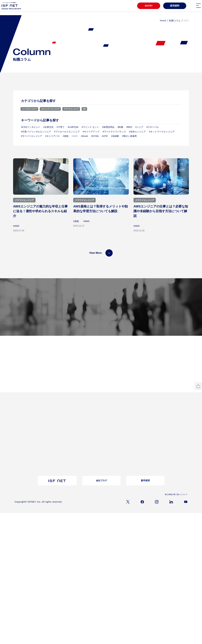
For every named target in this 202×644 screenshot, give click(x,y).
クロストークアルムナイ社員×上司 (87, 421)
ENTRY (148, 6)
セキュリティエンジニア (57, 109)
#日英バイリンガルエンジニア (36, 132)
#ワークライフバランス (114, 132)
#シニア (139, 127)
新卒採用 (145, 483)
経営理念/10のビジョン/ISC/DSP (28, 443)
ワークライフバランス (150, 423)
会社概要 (18, 438)
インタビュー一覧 (117, 415)
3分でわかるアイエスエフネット (28, 415)
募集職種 (97, 313)
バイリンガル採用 (117, 447)
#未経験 (115, 136)
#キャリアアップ (91, 132)
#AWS (16, 226)
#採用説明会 (108, 127)
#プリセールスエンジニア (67, 132)
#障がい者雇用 (129, 136)
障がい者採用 (115, 451)
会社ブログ (101, 483)
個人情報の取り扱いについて (175, 497)
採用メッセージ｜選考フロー (122, 438)
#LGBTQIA (73, 127)
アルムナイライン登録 (119, 459)
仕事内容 (18, 451)
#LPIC (105, 136)
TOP (17, 409)
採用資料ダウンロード (56, 454)
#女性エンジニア (137, 132)
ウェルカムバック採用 (119, 455)
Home (163, 21)
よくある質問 (83, 438)
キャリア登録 (115, 468)
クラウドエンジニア (83, 109)
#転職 (120, 127)
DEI (99, 109)
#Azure (85, 136)
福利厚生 (145, 419)
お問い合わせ (83, 443)
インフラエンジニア (32, 109)
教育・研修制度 (147, 415)
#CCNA (95, 136)
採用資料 (175, 6)
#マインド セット (90, 127)
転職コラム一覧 (53, 438)
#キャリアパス (53, 136)
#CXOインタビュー (31, 127)
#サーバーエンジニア (32, 136)
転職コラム (175, 21)
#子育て (61, 127)
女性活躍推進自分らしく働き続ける (87, 415)
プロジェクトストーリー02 (58, 419)
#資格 (66, 136)
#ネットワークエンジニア (162, 132)
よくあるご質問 (164, 452)
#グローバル (153, 127)
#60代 (129, 127)
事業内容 (18, 447)
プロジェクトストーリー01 (58, 415)
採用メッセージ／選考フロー (159, 313)
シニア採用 (114, 463)
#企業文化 (48, 127)
